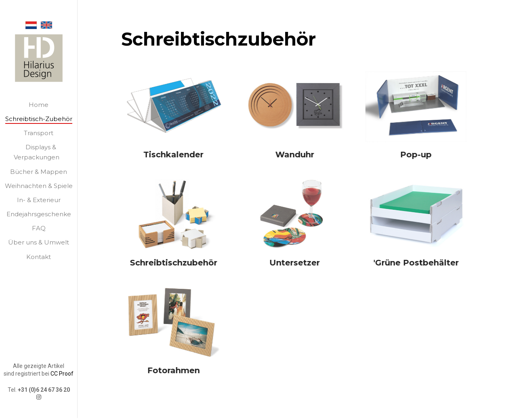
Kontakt (39, 257)
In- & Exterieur (39, 200)
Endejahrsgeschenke (39, 214)
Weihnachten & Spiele (39, 186)
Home (39, 105)
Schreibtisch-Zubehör (39, 119)
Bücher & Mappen (39, 172)
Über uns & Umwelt (39, 242)
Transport (39, 133)
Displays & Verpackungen (37, 152)
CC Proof (62, 366)
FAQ (39, 228)
